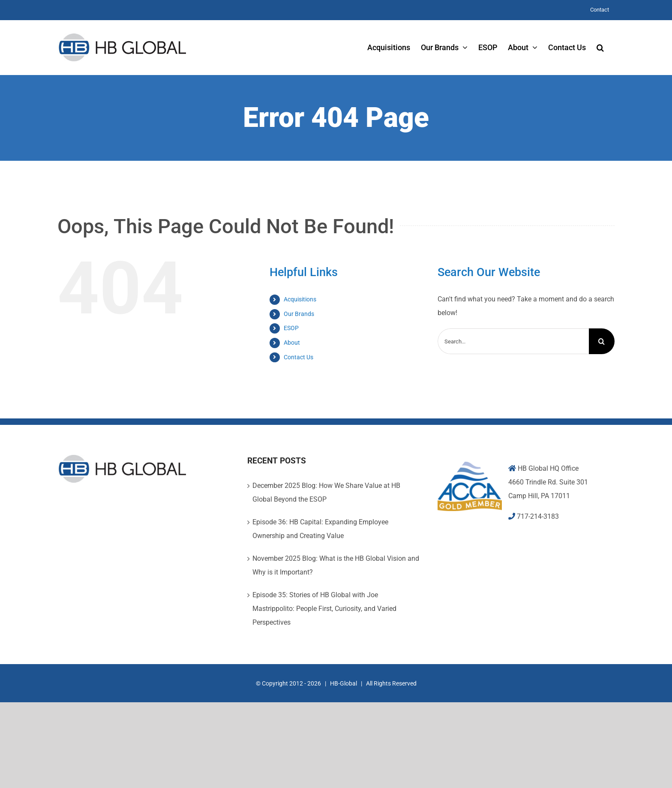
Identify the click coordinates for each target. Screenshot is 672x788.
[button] (600, 47)
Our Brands (299, 314)
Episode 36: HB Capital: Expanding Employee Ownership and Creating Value (320, 529)
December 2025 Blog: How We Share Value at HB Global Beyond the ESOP (326, 492)
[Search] (602, 341)
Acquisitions (300, 299)
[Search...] (513, 341)
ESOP (291, 328)
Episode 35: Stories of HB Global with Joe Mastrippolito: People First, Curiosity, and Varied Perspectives (324, 609)
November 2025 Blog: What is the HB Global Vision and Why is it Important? (336, 565)
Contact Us (298, 357)
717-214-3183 (538, 516)
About (292, 343)
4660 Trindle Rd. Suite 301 (548, 482)
